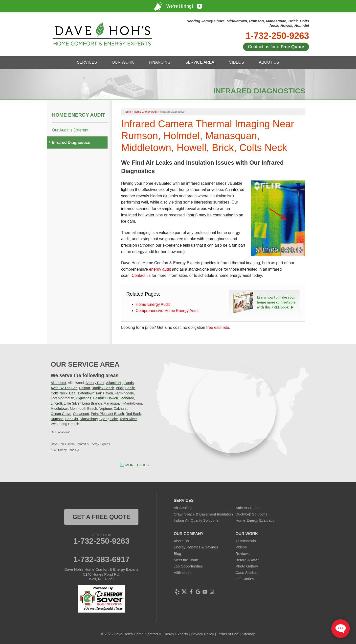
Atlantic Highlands (120, 383)
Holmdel (99, 398)
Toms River (128, 419)
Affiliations (182, 573)
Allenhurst (58, 383)
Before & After (247, 560)
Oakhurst (121, 409)
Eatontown (86, 393)
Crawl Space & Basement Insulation (203, 514)
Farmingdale (124, 393)
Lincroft (56, 403)
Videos (241, 547)
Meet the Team (186, 560)
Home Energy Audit (153, 304)
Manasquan (113, 403)
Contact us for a (276, 47)
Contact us (141, 275)
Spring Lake (109, 419)
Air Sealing (183, 508)
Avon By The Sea (64, 388)
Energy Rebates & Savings (196, 547)
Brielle (130, 388)
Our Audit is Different (70, 130)
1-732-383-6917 (101, 559)
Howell (112, 398)
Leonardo (127, 398)
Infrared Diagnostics (71, 142)
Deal (73, 393)
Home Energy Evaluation (256, 520)
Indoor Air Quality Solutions (196, 520)
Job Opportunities (188, 566)
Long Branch (92, 403)
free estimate (218, 327)
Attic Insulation (248, 508)
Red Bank (133, 414)
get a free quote (101, 517)
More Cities (137, 465)
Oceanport (81, 414)
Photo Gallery (247, 566)
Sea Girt (72, 419)
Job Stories (245, 579)
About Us (181, 541)
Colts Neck (59, 393)
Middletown (59, 409)
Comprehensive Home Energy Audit (167, 311)
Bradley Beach (103, 388)
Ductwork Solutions (251, 514)
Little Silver (72, 403)
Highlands (84, 398)
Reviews (243, 554)
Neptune (105, 409)
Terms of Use (228, 634)
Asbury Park (95, 383)
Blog (178, 554)
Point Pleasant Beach (107, 414)
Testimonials (246, 541)
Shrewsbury (89, 419)
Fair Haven (104, 393)
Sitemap (249, 634)
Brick (120, 388)
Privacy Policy (202, 634)
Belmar (85, 388)
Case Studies (247, 573)
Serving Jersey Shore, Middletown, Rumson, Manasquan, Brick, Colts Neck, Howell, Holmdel (248, 23)
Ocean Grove (61, 414)
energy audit (160, 269)
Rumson (57, 419)
